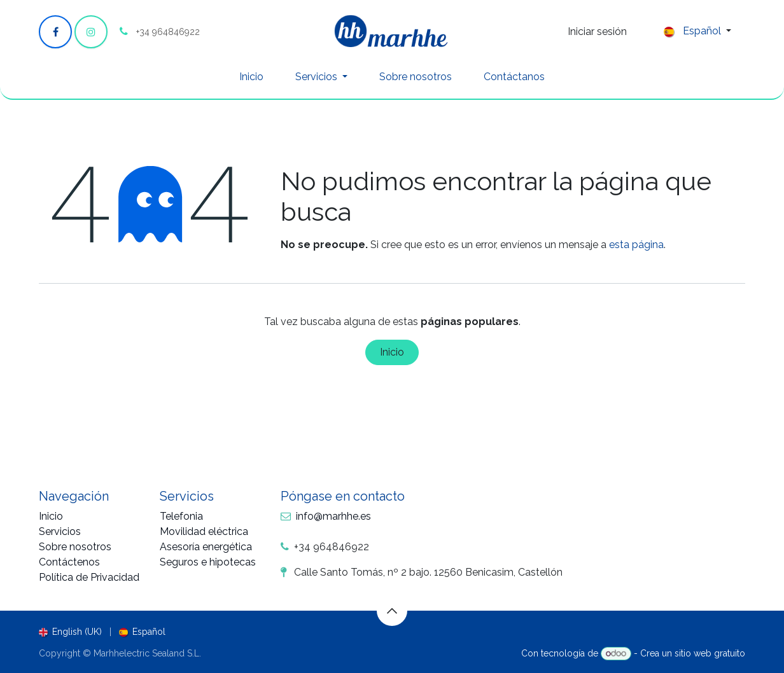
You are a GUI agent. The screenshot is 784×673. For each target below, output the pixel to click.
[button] (392, 611)
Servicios (60, 531)
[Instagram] (91, 32)
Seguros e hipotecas (208, 562)
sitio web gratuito (710, 653)
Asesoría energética (206, 547)
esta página (636, 245)
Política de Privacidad (89, 577)
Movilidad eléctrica (204, 531)
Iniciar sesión (597, 31)
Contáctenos (69, 562)
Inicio (392, 352)
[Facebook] (55, 32)
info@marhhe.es (333, 516)
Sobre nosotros (75, 547)
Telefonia (181, 516)
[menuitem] (251, 77)
